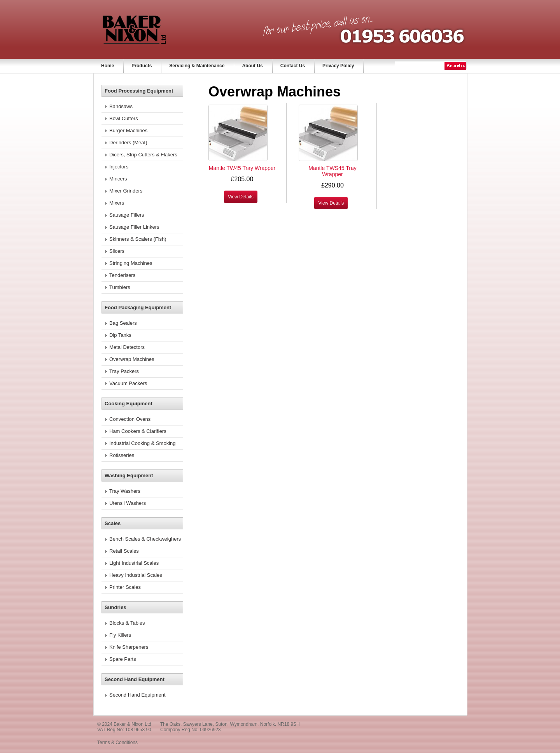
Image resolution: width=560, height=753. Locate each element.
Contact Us (293, 66)
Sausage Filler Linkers (134, 227)
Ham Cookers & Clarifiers (138, 431)
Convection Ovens (130, 419)
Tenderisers (122, 275)
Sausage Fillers (127, 215)
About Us (252, 66)
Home (108, 66)
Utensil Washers (128, 503)
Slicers (117, 251)
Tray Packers (124, 371)
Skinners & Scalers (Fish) (138, 239)
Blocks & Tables (127, 623)
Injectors (119, 167)
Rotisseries (122, 455)
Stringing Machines (131, 263)
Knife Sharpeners (129, 647)
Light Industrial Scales (134, 563)
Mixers (117, 203)
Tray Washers (125, 491)
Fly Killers (120, 635)
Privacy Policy (338, 66)
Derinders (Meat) (128, 143)
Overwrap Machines (132, 359)
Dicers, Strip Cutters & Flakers (143, 155)
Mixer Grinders (126, 191)
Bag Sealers (123, 323)
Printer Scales (125, 587)
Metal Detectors (127, 347)
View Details (241, 197)
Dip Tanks (120, 335)
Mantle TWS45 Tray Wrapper (332, 171)
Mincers (118, 179)
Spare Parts (123, 659)
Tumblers (120, 287)
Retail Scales (124, 551)
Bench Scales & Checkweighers (145, 539)
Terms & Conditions (117, 742)
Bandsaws (121, 106)
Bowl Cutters (124, 118)
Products (142, 66)
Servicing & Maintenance (197, 66)
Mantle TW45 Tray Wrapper (242, 168)
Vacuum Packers (128, 383)
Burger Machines (128, 130)
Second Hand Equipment (137, 695)
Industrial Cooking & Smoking (143, 443)
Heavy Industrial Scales (136, 575)
